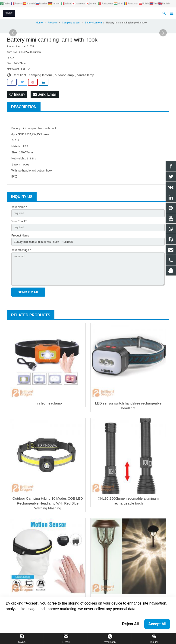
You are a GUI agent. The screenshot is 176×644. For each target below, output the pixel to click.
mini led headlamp (48, 403)
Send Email (45, 94)
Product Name (20, 236)
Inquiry (17, 94)
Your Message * (21, 250)
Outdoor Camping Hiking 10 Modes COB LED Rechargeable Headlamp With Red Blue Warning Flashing (48, 503)
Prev (13, 33)
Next (163, 33)
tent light (20, 75)
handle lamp (85, 75)
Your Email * (19, 221)
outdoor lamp (64, 75)
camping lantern (41, 75)
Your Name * (19, 207)
